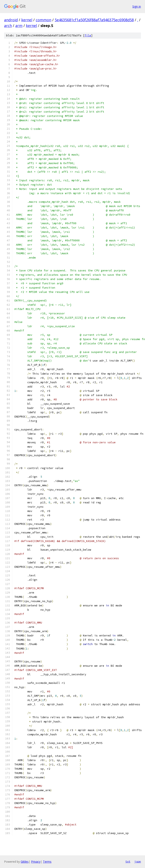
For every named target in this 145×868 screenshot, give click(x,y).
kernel (27, 20)
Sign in (137, 6)
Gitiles (25, 862)
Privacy (36, 862)
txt (128, 861)
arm (19, 26)
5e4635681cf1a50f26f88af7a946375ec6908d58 (94, 20)
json (138, 861)
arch (8, 26)
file (88, 35)
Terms (47, 862)
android (11, 20)
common (43, 20)
